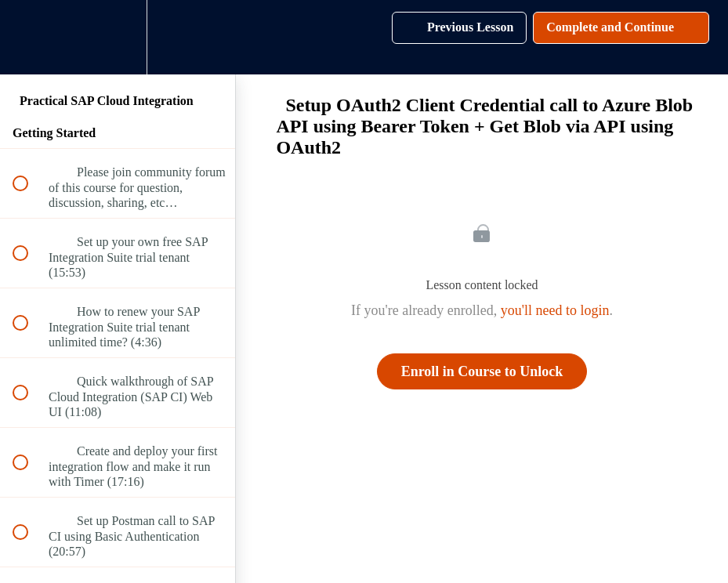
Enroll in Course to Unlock (482, 371)
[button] (29, 37)
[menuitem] (118, 37)
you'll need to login (555, 310)
